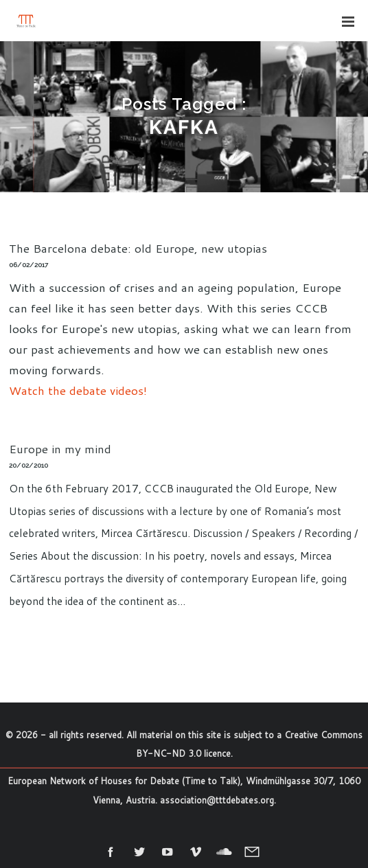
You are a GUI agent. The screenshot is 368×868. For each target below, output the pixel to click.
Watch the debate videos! (78, 390)
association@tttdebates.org (217, 800)
